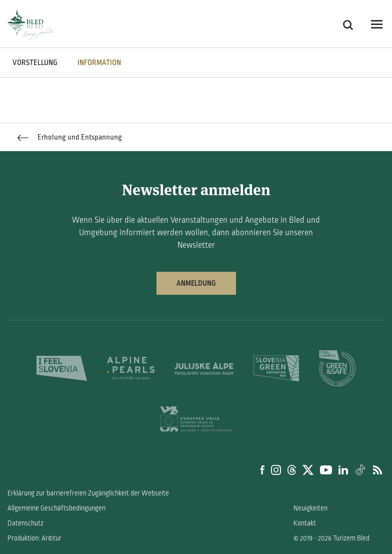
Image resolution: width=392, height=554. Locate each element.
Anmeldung (196, 283)
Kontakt (305, 523)
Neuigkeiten (310, 508)
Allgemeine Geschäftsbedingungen (56, 508)
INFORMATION (99, 63)
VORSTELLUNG (35, 63)
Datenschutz (25, 523)
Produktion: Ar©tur (34, 538)
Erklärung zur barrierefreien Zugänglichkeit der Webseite (88, 493)
